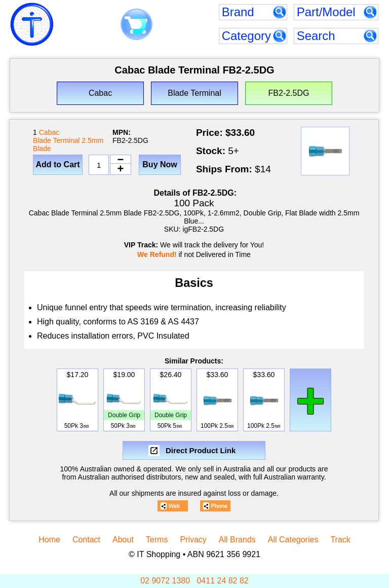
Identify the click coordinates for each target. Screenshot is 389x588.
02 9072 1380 (165, 581)
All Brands (237, 540)
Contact (86, 540)
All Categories (293, 540)
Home (49, 540)
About (123, 540)
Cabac (49, 132)
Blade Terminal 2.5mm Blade (68, 144)
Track (340, 540)
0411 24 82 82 (222, 581)
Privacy (193, 540)
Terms (157, 540)
